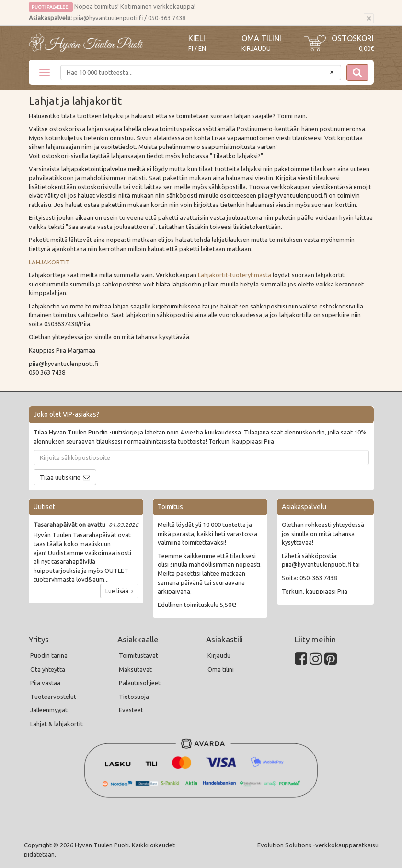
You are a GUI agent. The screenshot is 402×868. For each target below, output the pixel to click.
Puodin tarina (49, 655)
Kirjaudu (256, 48)
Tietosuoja (134, 697)
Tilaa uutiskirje (60, 477)
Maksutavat (135, 669)
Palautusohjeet (140, 683)
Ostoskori (353, 38)
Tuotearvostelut (53, 697)
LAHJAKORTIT (49, 262)
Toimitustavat (138, 655)
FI (191, 49)
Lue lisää (119, 591)
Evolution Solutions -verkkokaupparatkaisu (318, 845)
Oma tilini (261, 38)
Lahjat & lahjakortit (57, 724)
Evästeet (131, 710)
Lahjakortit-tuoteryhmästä (235, 275)
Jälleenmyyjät (49, 710)
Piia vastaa (45, 683)
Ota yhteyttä (48, 669)
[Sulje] (369, 19)
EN (202, 49)
